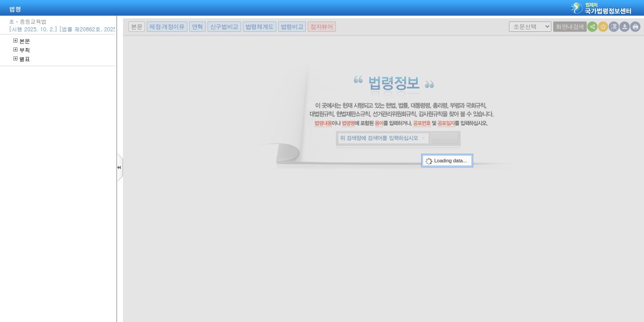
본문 (22, 41)
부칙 (22, 50)
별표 (22, 59)
